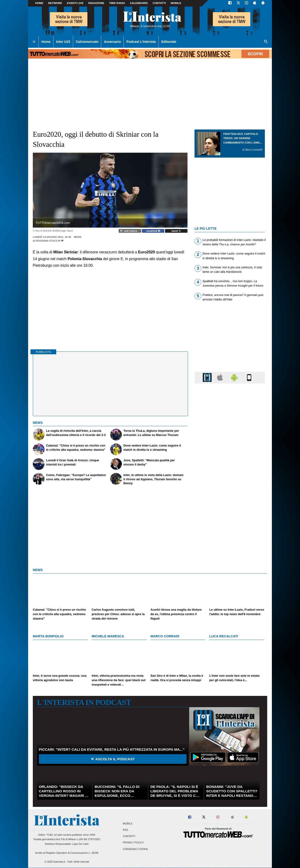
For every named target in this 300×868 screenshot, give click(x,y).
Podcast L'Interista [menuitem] (141, 42)
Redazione (96, 3)
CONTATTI (159, 3)
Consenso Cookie (135, 849)
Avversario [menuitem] (112, 42)
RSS (125, 830)
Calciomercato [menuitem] (87, 42)
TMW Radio (117, 3)
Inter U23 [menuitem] (63, 42)
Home (39, 3)
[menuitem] (34, 42)
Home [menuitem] (46, 42)
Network (55, 3)
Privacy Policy (133, 843)
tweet (176, 231)
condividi (153, 231)
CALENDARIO (139, 3)
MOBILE (176, 3)
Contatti (129, 836)
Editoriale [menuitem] (169, 42)
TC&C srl (52, 835)
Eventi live (75, 3)
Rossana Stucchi (48, 241)
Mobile (128, 824)
